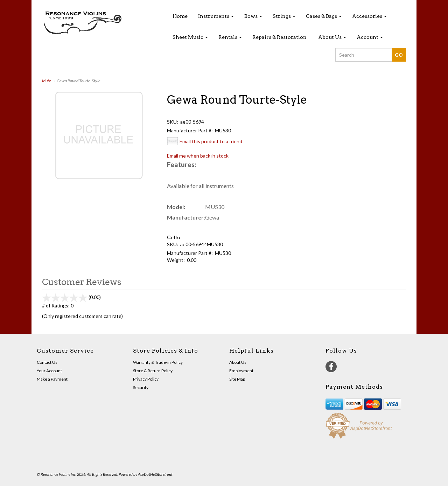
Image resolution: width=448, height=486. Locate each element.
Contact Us (47, 362)
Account (370, 37)
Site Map (237, 379)
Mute (47, 81)
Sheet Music (190, 37)
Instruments (216, 16)
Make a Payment (52, 379)
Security (141, 387)
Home (180, 16)
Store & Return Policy (153, 371)
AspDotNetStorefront (155, 474)
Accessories (369, 16)
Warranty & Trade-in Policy (158, 362)
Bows (253, 16)
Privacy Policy (146, 379)
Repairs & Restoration (279, 37)
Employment (241, 371)
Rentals (230, 37)
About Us (332, 37)
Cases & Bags (324, 16)
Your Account (49, 371)
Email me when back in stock (198, 156)
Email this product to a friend (211, 141)
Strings (284, 16)
